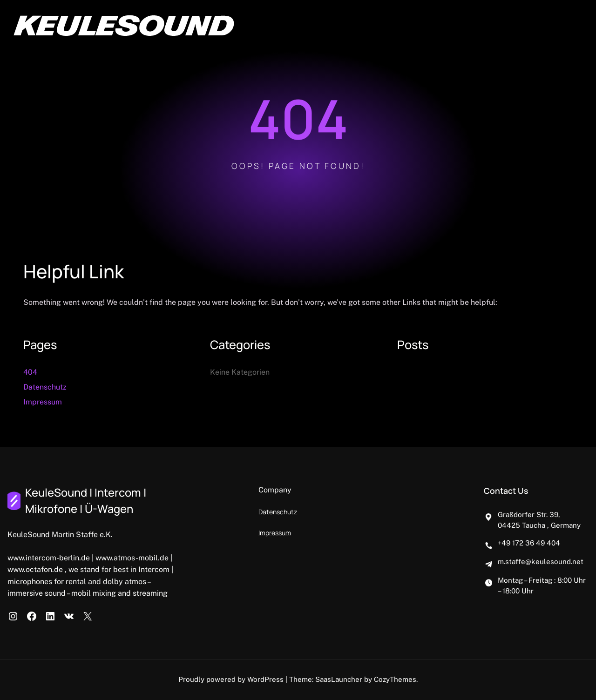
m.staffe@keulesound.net (541, 562)
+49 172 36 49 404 (529, 543)
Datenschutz (45, 387)
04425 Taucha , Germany (539, 525)
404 (30, 372)
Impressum (43, 402)
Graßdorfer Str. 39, (529, 515)
